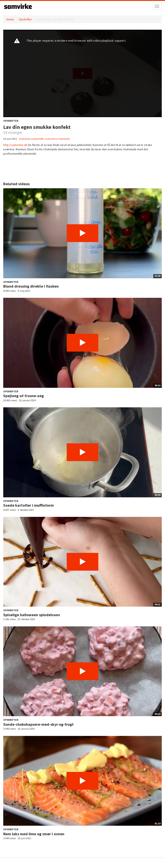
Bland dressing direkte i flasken (31, 286)
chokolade (24, 139)
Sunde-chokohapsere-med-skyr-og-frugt (38, 724)
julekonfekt (38, 139)
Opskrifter (25, 19)
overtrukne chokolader (57, 139)
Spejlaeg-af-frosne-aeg (23, 396)
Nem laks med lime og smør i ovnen (34, 834)
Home (10, 19)
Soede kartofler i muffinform (28, 505)
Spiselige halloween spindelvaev (32, 615)
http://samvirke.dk (15, 145)
